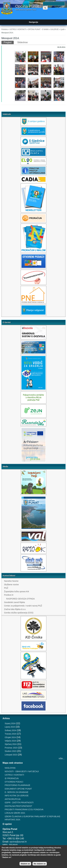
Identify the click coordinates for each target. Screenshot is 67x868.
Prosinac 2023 (11, 748)
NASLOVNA (10, 768)
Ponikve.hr (9, 595)
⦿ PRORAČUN (12, 778)
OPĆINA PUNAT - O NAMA (38, 29)
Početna (5, 29)
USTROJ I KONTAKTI (18, 29)
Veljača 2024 (10, 741)
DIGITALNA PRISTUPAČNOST (18, 806)
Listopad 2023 (11, 755)
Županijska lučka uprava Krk (17, 591)
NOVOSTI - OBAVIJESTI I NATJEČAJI (22, 771)
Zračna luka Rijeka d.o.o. (15, 609)
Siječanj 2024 (11, 744)
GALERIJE (55, 29)
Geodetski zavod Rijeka (14, 602)
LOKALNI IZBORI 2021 (15, 813)
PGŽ (6, 588)
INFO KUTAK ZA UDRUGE (17, 796)
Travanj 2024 (10, 734)
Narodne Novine (11, 581)
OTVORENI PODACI (14, 782)
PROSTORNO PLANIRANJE (17, 785)
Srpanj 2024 (10, 723)
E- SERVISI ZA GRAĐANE (16, 792)
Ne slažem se (40, 864)
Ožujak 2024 (10, 737)
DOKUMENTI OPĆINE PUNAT (18, 789)
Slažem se (25, 864)
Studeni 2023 (11, 751)
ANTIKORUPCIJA (13, 799)
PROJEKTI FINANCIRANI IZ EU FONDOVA (24, 809)
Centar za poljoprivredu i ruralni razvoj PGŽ (23, 606)
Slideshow (23, 42)
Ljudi (62, 29)
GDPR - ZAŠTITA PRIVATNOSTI (19, 803)
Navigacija (33, 22)
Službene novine (11, 585)
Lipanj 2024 (10, 727)
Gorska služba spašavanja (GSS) (19, 613)
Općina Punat (27, 6)
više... (62, 758)
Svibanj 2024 (10, 730)
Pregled (9, 42)
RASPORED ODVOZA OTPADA (20, 599)
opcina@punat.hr (18, 842)
